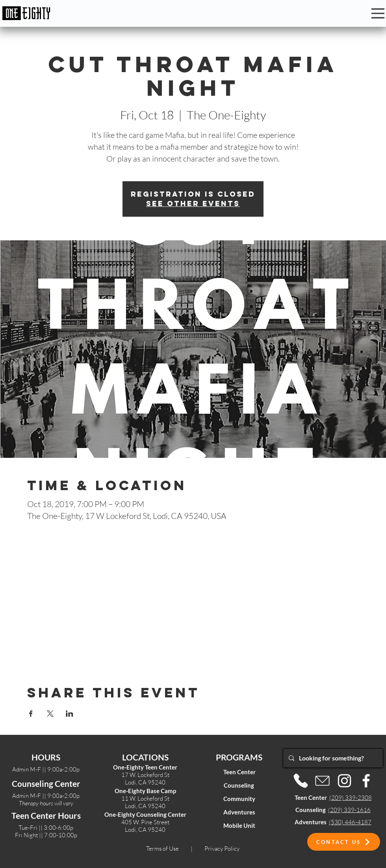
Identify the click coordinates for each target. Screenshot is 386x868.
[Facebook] (366, 781)
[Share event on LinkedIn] (70, 714)
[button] (344, 842)
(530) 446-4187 (350, 822)
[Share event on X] (50, 714)
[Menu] (378, 13)
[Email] (322, 781)
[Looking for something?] (333, 758)
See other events (193, 204)
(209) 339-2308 (351, 798)
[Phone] (301, 781)
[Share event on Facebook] (31, 714)
